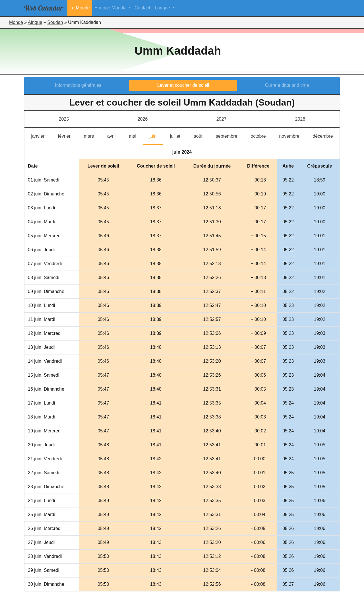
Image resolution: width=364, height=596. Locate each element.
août (201, 136)
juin (156, 136)
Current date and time (287, 85)
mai (136, 136)
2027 (222, 119)
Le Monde (80, 8)
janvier (41, 136)
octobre (261, 136)
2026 (143, 119)
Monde (16, 22)
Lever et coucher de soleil (183, 85)
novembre (292, 136)
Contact (142, 8)
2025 (64, 119)
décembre (326, 136)
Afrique (35, 22)
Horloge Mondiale (112, 8)
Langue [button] (163, 8)
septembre (230, 136)
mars (92, 136)
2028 (300, 119)
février (67, 136)
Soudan (55, 22)
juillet (179, 136)
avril (115, 136)
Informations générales (78, 85)
